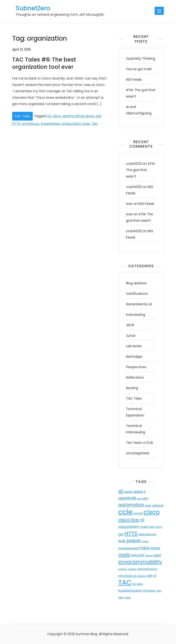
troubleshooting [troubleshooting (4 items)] (130, 591)
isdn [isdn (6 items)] (122, 541)
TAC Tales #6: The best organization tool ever (44, 63)
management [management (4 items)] (129, 548)
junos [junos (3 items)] (145, 541)
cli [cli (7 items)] (142, 520)
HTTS (16, 124)
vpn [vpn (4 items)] (121, 597)
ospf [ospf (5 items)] (157, 555)
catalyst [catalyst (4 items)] (158, 505)
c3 (49, 116)
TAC (95, 124)
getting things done (78, 116)
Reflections (135, 377)
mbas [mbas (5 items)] (155, 548)
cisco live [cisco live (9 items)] (129, 520)
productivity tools (76, 124)
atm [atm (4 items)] (145, 498)
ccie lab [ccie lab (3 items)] (138, 513)
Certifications (137, 294)
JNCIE (130, 325)
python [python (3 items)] (123, 569)
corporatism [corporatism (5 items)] (129, 527)
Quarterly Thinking (141, 59)
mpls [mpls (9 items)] (124, 555)
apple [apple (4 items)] (128, 492)
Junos (131, 336)
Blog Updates (136, 283)
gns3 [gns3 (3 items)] (159, 527)
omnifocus (30, 124)
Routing (132, 388)
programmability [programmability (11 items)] (140, 562)
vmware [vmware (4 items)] (149, 591)
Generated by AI (139, 304)
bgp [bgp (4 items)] (148, 505)
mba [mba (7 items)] (145, 548)
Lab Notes (134, 346)
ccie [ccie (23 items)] (125, 512)
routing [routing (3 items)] (132, 569)
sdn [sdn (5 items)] (150, 576)
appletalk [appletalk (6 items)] (127, 498)
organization (51, 124)
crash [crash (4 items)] (144, 527)
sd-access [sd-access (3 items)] (139, 576)
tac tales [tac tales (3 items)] (138, 584)
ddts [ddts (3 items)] (152, 527)
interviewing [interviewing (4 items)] (147, 534)
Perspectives (136, 367)
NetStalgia (134, 357)
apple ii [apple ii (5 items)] (140, 491)
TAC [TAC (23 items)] (125, 582)
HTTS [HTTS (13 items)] (131, 533)
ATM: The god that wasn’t (141, 170)
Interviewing (136, 315)
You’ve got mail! (139, 69)
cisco (57, 116)
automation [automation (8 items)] (131, 505)
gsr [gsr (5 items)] (121, 534)
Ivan (129, 204)
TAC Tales (22, 116)
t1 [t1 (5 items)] (155, 576)
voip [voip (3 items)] (159, 591)
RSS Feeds (134, 80)
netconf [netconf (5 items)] (138, 555)
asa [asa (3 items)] (139, 499)
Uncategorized (138, 453)
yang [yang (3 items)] (128, 598)
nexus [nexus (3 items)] (149, 555)
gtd (98, 116)
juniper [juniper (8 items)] (134, 541)
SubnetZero (33, 8)
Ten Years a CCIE (140, 443)
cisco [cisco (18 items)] (152, 512)
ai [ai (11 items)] (121, 491)
